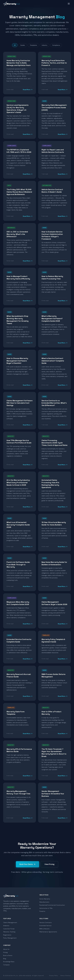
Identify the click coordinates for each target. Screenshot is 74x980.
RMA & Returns (44, 929)
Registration (7, 935)
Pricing (5, 952)
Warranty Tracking (9, 932)
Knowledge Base (9, 962)
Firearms (42, 911)
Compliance (57, 45)
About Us (6, 949)
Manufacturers (44, 902)
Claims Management (10, 923)
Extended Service (45, 926)
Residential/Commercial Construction (52, 905)
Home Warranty (45, 899)
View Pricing (49, 864)
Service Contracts (46, 923)
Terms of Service (66, 976)
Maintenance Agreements (48, 932)
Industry (45, 45)
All (14, 45)
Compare (6, 965)
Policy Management (10, 938)
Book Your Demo (27, 864)
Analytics (6, 926)
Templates (33, 45)
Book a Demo (8, 956)
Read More (28, 90)
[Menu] (69, 4)
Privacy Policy (54, 976)
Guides (22, 45)
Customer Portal (9, 929)
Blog (5, 959)
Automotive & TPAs (46, 908)
